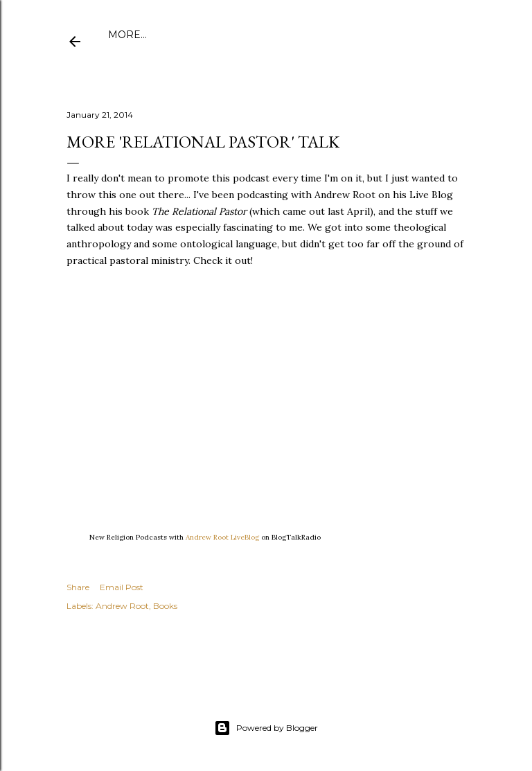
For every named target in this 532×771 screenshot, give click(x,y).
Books (165, 606)
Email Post (122, 587)
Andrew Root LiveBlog (222, 537)
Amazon (321, 35)
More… (434, 35)
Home (125, 35)
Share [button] (78, 587)
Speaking (380, 35)
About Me (177, 35)
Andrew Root (122, 606)
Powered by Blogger (266, 728)
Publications (251, 35)
